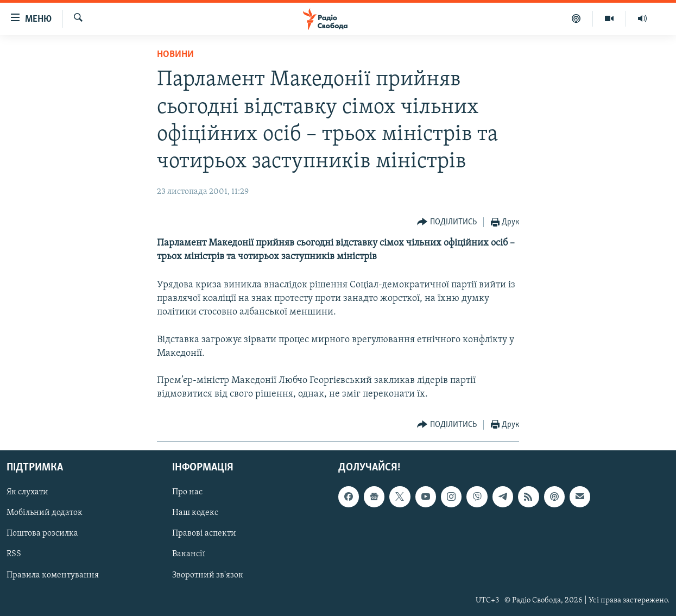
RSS (14, 554)
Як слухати (27, 492)
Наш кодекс (195, 513)
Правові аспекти (204, 533)
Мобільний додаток (45, 513)
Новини (175, 55)
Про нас (187, 492)
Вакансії (189, 554)
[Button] (447, 222)
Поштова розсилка (42, 533)
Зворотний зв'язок (208, 575)
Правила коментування (53, 575)
